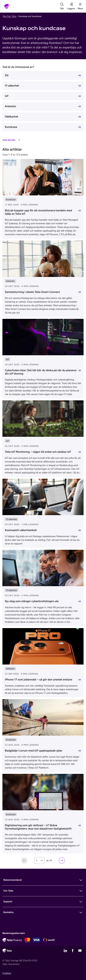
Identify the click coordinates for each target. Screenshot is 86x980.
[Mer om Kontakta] (43, 912)
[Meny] (80, 6)
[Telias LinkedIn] (65, 951)
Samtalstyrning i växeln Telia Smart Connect (32, 292)
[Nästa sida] (62, 861)
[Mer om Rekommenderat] (43, 880)
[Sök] (62, 6)
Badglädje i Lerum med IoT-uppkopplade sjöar (34, 751)
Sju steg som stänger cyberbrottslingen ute (32, 601)
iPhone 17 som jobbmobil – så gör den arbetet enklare (39, 679)
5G (7, 75)
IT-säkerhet (12, 86)
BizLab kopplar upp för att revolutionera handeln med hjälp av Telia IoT (38, 212)
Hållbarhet (12, 117)
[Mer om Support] (43, 902)
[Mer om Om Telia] (43, 891)
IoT (7, 96)
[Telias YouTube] (80, 951)
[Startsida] (7, 6)
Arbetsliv (11, 106)
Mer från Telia (9, 16)
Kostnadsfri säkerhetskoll (21, 530)
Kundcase (11, 127)
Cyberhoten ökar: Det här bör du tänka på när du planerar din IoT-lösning (41, 372)
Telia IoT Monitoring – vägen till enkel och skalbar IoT (38, 452)
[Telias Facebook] (73, 951)
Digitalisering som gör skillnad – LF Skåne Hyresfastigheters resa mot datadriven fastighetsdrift (38, 827)
